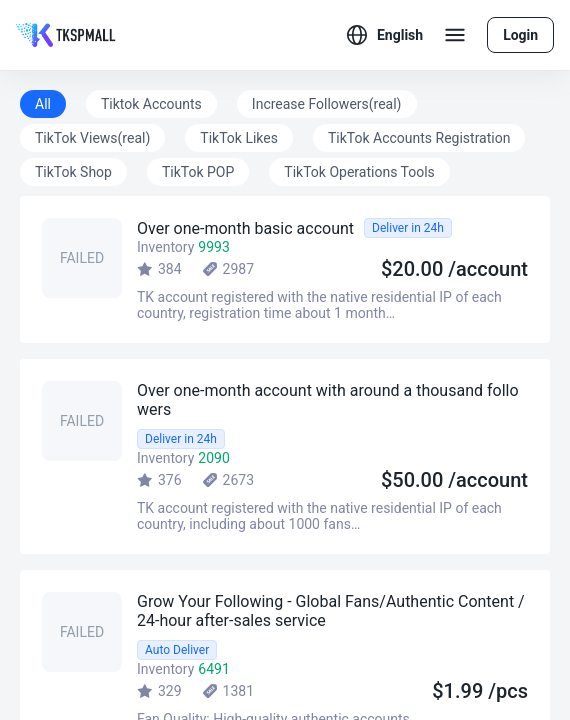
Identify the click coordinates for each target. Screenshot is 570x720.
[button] (385, 35)
